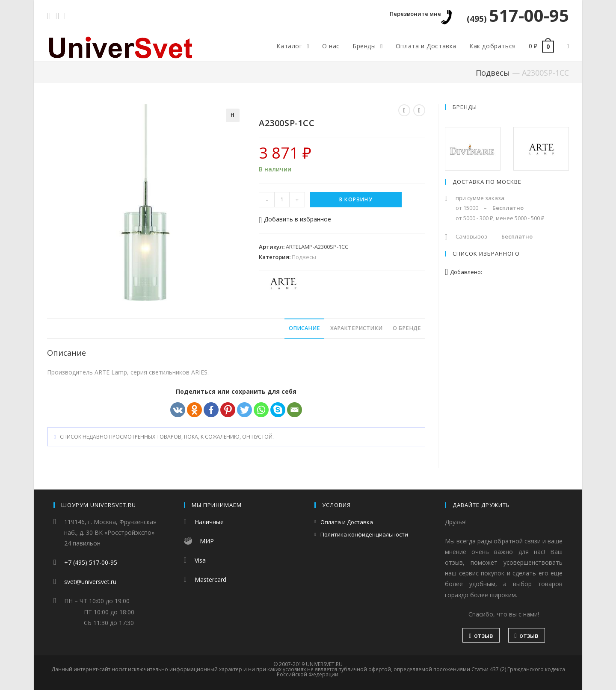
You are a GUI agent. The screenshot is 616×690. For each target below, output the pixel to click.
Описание (304, 328)
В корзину (356, 199)
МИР (207, 541)
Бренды (465, 107)
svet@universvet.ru (90, 582)
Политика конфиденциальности (364, 534)
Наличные (209, 522)
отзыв (481, 635)
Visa (200, 560)
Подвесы (493, 73)
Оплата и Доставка (347, 522)
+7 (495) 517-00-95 (91, 562)
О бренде (407, 328)
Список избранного (486, 254)
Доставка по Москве (487, 182)
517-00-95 (518, 15)
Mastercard (210, 579)
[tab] (304, 329)
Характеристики (356, 328)
